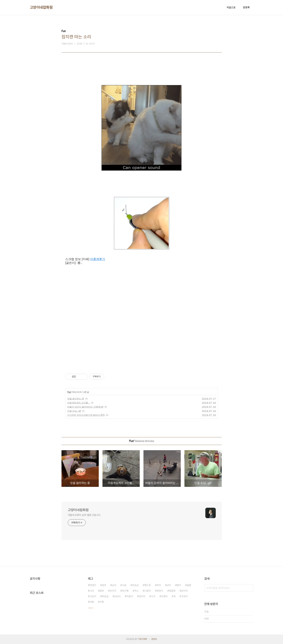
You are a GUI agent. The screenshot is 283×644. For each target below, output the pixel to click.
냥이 (169, 585)
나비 (92, 591)
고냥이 (93, 596)
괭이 (179, 585)
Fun (69, 392)
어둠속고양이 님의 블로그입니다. (84, 515)
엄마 (104, 585)
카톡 (102, 602)
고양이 (184, 596)
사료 (124, 585)
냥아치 (184, 591)
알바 (102, 591)
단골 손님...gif (74, 411)
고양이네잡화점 (41, 7)
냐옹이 (148, 591)
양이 (159, 585)
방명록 (246, 7)
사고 (153, 596)
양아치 (142, 596)
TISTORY (143, 639)
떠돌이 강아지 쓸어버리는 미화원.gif (85, 407)
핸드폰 (148, 585)
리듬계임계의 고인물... (79, 403)
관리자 (154, 639)
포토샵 (135, 585)
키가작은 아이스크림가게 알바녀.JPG (86, 415)
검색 (250, 588)
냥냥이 (117, 596)
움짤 (189, 585)
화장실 (105, 596)
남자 (114, 585)
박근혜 (125, 591)
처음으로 (231, 7)
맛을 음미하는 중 (76, 399)
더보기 (91, 608)
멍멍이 (160, 591)
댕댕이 (93, 585)
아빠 (92, 602)
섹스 (136, 591)
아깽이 (164, 596)
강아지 (113, 591)
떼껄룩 (172, 591)
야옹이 (130, 596)
